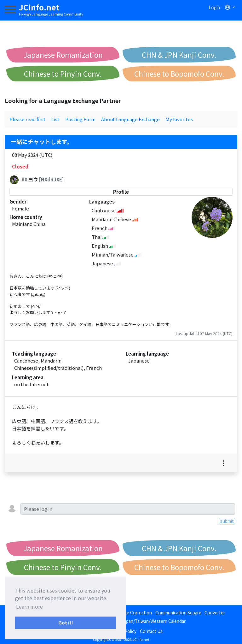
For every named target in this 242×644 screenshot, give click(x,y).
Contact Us (151, 631)
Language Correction (131, 612)
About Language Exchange (130, 119)
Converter (215, 612)
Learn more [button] (29, 606)
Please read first (28, 119)
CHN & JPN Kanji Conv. (179, 55)
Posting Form (80, 119)
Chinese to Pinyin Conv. (63, 74)
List (55, 119)
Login (214, 7)
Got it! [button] (66, 622)
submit (227, 521)
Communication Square (178, 612)
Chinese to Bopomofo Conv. (179, 74)
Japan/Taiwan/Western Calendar (154, 621)
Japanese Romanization (63, 55)
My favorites (179, 119)
